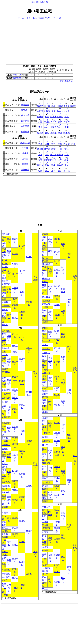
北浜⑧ (45, 486)
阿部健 (67, 144)
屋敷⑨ (5, 449)
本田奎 (67, 106)
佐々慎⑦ (46, 349)
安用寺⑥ (46, 304)
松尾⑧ (5, 325)
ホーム (21, 18)
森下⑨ (5, 355)
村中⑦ (15, 318)
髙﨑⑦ (22, 359)
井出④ (15, 471)
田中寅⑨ (6, 348)
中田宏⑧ (46, 568)
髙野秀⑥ (6, 482)
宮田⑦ (45, 565)
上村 (47, 144)
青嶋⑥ (45, 550)
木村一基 (17, 75)
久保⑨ (57, 362)
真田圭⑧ (6, 570)
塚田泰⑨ (6, 486)
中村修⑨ (6, 492)
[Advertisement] (39, 40)
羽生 (40, 144)
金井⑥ (5, 467)
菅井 (53, 144)
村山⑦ (45, 445)
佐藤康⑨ (6, 574)
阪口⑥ (45, 412)
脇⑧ (44, 249)
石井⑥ (45, 571)
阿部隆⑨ (46, 301)
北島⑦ (5, 464)
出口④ (57, 423)
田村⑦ (5, 281)
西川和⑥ (46, 441)
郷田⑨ (45, 532)
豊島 (53, 106)
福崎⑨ (45, 391)
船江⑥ (57, 395)
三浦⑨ (22, 431)
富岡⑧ (5, 267)
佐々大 (47, 106)
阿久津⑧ (6, 234)
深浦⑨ (45, 547)
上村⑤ (25, 159)
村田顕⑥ (46, 279)
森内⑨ (15, 528)
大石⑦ (45, 388)
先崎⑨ (45, 522)
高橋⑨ (29, 531)
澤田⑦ (45, 418)
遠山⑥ (15, 518)
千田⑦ (5, 513)
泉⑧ (4, 352)
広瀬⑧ (29, 486)
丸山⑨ (22, 246)
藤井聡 (73, 106)
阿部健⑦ (25, 170)
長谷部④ (6, 423)
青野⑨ (5, 534)
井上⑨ (45, 261)
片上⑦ (45, 589)
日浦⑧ (5, 302)
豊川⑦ (45, 394)
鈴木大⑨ (25, 121)
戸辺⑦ (5, 555)
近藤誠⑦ (6, 390)
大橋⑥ (57, 305)
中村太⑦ (46, 507)
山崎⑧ (57, 315)
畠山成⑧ (46, 482)
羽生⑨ (25, 148)
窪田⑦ (15, 545)
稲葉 (60, 144)
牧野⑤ (57, 405)
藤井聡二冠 (25, 143)
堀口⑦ (45, 345)
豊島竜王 (25, 110)
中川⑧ (5, 402)
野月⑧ (5, 438)
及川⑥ (5, 264)
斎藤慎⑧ (46, 463)
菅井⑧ (25, 153)
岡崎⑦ (15, 239)
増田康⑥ (46, 528)
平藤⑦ (45, 478)
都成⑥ (57, 495)
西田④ (45, 437)
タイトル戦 (31, 18)
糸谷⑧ (57, 486)
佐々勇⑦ (6, 577)
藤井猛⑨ (6, 398)
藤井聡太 (17, 78)
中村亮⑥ (46, 373)
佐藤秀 (60, 106)
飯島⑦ (5, 345)
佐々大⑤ (25, 115)
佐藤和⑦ (46, 353)
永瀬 (53, 111)
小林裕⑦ (46, 433)
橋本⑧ (5, 310)
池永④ (45, 282)
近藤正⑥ (6, 284)
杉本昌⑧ (46, 297)
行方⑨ (57, 522)
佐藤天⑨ (6, 417)
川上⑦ (22, 271)
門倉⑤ (5, 489)
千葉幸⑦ (6, 394)
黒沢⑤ (57, 582)
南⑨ (44, 331)
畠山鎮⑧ (46, 264)
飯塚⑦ (15, 578)
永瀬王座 (25, 105)
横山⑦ (57, 572)
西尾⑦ (5, 528)
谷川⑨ (45, 328)
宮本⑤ (57, 252)
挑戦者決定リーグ (47, 18)
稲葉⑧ (25, 164)
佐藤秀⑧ (25, 132)
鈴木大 (40, 106)
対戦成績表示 (66, 81)
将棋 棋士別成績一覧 (40, 2)
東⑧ (44, 498)
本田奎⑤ (25, 126)
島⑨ (22, 292)
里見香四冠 (50, 361)
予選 (59, 18)
